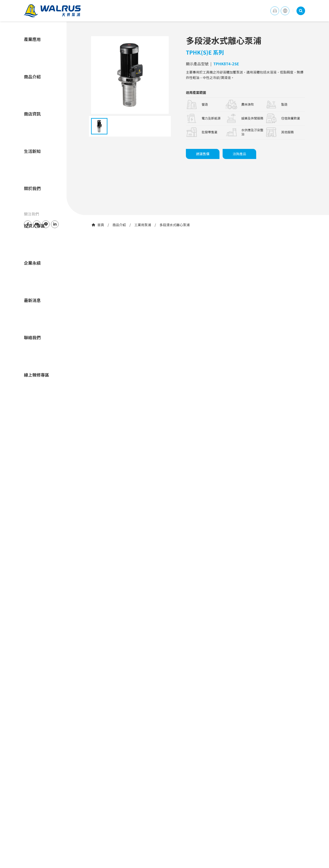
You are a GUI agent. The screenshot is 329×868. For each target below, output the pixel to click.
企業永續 (32, 263)
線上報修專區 (37, 375)
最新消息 (32, 300)
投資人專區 (34, 226)
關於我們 (32, 188)
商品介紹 (119, 225)
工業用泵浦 (143, 225)
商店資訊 (32, 114)
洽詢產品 (239, 154)
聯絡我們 (32, 337)
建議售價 (203, 154)
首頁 (98, 225)
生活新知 (32, 151)
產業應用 (32, 39)
